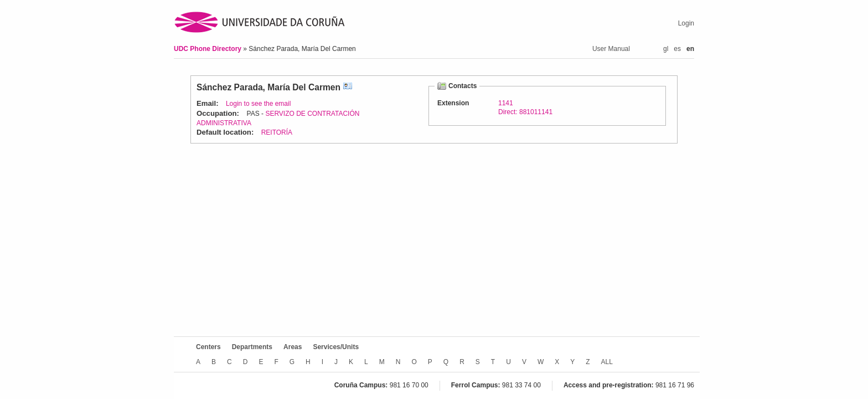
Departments (252, 347)
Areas (293, 347)
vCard (348, 87)
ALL (607, 362)
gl (666, 49)
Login (686, 23)
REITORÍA (277, 132)
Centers (208, 347)
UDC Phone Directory (208, 49)
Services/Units (336, 347)
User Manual (611, 49)
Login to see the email (258, 104)
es (677, 49)
